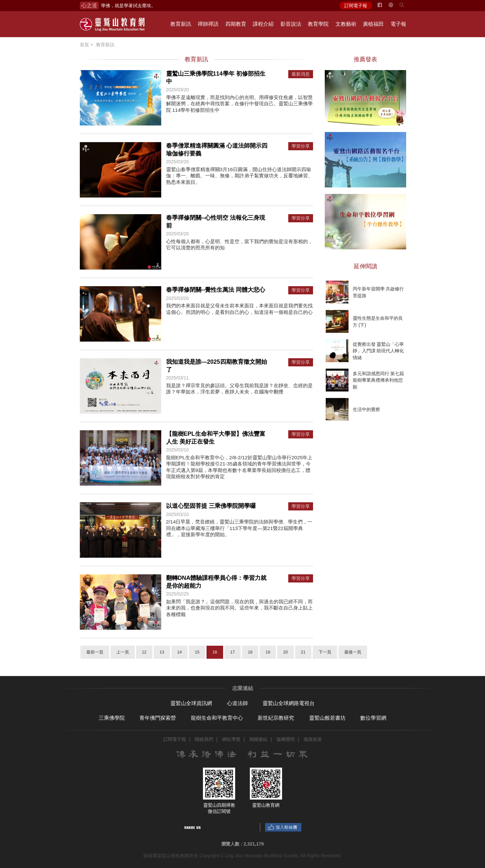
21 (303, 652)
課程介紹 (263, 24)
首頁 (84, 45)
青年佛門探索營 (158, 718)
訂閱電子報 (356, 6)
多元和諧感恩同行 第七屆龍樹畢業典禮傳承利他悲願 (378, 380)
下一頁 (325, 652)
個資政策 (313, 739)
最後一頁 (353, 652)
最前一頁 (95, 652)
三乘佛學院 (112, 718)
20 (285, 652)
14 (179, 652)
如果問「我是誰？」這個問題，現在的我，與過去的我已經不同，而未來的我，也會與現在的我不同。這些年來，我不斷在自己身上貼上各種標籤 (239, 608)
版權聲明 (286, 739)
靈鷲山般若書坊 (327, 718)
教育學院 (318, 24)
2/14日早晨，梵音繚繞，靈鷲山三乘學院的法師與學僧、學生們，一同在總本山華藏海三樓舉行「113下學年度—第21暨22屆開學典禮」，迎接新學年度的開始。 (239, 528)
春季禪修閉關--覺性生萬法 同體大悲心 (216, 290)
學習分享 (301, 146)
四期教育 (236, 24)
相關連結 (258, 739)
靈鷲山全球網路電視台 (289, 703)
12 (144, 652)
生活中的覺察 (366, 409)
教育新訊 (181, 24)
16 (215, 652)
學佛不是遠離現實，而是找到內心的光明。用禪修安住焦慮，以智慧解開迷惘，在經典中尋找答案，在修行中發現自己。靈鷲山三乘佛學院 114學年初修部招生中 (239, 104)
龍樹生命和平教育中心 (217, 718)
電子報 (398, 24)
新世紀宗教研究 (276, 718)
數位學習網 (373, 718)
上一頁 (123, 652)
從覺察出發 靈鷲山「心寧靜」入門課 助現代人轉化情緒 (378, 351)
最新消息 (301, 74)
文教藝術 (346, 24)
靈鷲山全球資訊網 (191, 703)
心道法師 (237, 703)
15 (197, 652)
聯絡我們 (204, 739)
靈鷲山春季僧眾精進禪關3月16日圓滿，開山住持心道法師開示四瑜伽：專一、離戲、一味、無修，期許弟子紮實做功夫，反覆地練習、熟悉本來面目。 (239, 176)
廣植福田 (373, 24)
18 (250, 652)
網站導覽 (231, 739)
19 (268, 652)
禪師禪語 (208, 24)
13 (162, 652)
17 (233, 652)
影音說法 (291, 24)
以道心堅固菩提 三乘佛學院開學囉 (211, 506)
